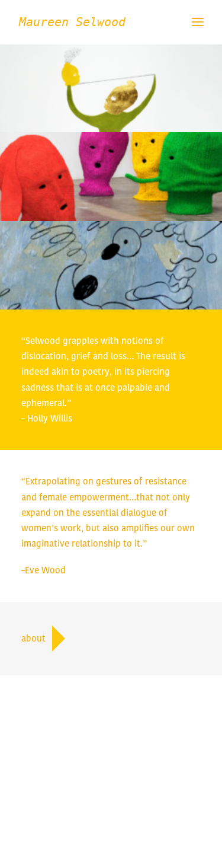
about (44, 639)
